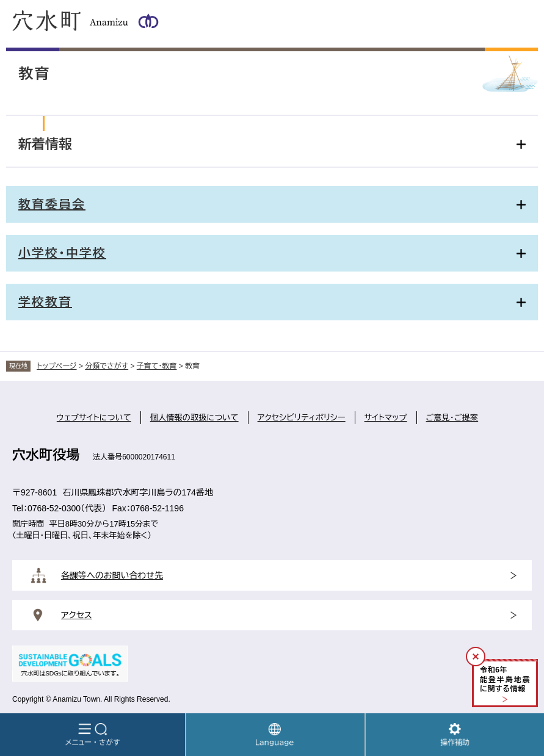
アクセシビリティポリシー (302, 418)
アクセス (77, 615)
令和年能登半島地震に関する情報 (505, 679)
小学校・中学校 (62, 253)
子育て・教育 (157, 366)
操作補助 (455, 735)
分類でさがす (107, 366)
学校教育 (45, 302)
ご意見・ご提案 (452, 418)
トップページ (57, 366)
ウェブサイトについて (94, 418)
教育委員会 (52, 204)
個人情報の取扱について (194, 418)
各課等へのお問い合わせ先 (112, 575)
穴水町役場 (46, 455)
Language (275, 735)
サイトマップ (386, 418)
